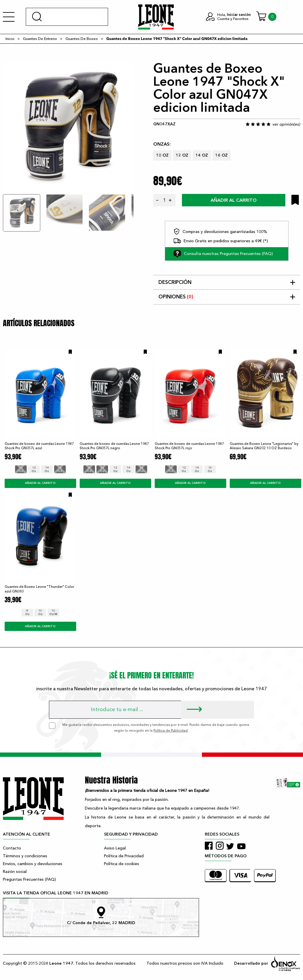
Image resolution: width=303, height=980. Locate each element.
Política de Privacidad (124, 856)
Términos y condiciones (25, 856)
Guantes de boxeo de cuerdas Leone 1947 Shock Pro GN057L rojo (189, 446)
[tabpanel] (68, 127)
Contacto (12, 848)
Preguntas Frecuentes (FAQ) (29, 879)
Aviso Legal (115, 848)
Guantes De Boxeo (82, 39)
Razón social (15, 872)
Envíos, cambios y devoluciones (33, 864)
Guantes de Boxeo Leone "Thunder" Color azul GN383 (39, 589)
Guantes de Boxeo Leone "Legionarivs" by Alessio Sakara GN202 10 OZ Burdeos (264, 446)
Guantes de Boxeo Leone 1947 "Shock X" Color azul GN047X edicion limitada (177, 39)
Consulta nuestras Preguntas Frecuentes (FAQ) (223, 254)
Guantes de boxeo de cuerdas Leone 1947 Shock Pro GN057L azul (39, 446)
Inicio (10, 39)
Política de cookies (122, 864)
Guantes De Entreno (40, 39)
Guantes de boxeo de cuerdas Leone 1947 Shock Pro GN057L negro (114, 446)
